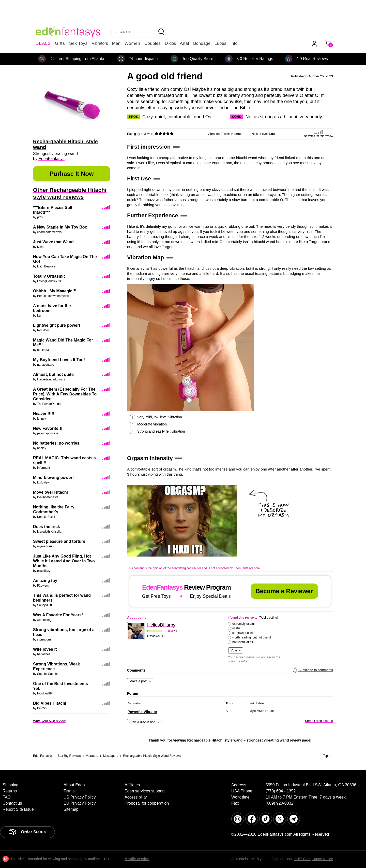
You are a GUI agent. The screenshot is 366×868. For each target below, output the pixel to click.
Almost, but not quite (53, 374)
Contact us (12, 803)
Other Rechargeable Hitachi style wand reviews (70, 193)
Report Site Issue (18, 809)
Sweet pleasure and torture (59, 541)
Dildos (170, 43)
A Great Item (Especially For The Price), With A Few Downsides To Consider (65, 394)
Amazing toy (45, 581)
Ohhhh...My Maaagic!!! (55, 291)
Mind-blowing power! (53, 478)
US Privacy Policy (80, 797)
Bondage (202, 43)
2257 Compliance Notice (314, 859)
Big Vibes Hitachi (50, 703)
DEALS (43, 43)
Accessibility (136, 797)
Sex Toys (78, 43)
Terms (69, 791)
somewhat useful (244, 633)
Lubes (220, 43)
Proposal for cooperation (147, 803)
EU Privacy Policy (80, 803)
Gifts (60, 43)
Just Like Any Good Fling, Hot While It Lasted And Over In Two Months (64, 561)
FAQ (7, 797)
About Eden (74, 785)
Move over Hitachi (50, 492)
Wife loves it (45, 649)
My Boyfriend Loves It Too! (59, 360)
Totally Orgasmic (49, 276)
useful (236, 628)
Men (116, 43)
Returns (10, 791)
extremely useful (243, 624)
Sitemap (71, 809)
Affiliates (132, 785)
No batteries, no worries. (57, 443)
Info (234, 43)
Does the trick (47, 527)
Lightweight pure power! (57, 325)
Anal (185, 43)
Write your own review (49, 721)
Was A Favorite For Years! (58, 615)
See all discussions (319, 721)
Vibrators (100, 43)
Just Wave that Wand (53, 242)
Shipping (10, 785)
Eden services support (145, 791)
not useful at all (243, 642)
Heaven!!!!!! (44, 414)
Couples (152, 43)
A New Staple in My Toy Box (60, 227)
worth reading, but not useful (251, 637)
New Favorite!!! (48, 428)
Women (132, 43)
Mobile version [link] (137, 859)
